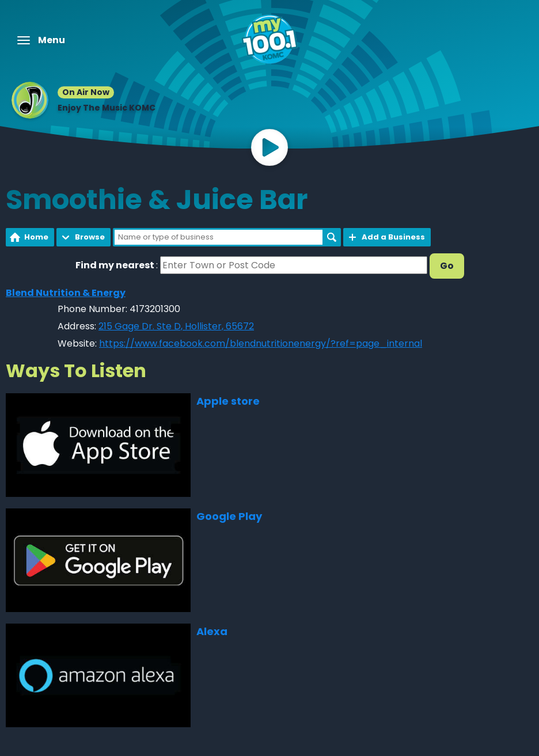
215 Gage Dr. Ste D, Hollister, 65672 (176, 326)
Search (332, 237)
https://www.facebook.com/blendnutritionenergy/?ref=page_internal (261, 343)
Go (447, 266)
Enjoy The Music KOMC (107, 108)
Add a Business (393, 237)
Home (36, 237)
